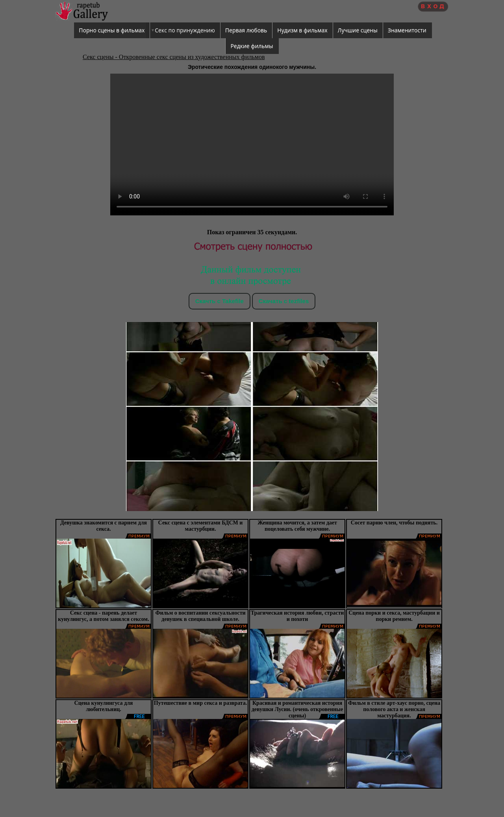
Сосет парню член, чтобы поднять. (394, 523)
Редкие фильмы (252, 46)
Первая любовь (246, 30)
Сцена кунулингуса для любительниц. (104, 706)
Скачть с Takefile (220, 301)
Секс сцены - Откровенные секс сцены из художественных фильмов (174, 57)
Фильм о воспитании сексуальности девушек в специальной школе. (200, 616)
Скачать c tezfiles (284, 301)
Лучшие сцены (358, 30)
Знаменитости (407, 30)
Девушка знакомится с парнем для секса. (104, 526)
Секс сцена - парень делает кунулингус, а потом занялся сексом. (103, 616)
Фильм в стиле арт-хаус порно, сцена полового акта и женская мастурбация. (394, 709)
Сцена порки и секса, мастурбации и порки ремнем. (394, 616)
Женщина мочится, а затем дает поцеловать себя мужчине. (297, 526)
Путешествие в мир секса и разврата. (200, 703)
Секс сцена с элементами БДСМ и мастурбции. (201, 526)
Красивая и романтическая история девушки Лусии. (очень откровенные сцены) (297, 709)
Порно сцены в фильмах (112, 30)
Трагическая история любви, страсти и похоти (297, 616)
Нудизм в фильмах (302, 30)
